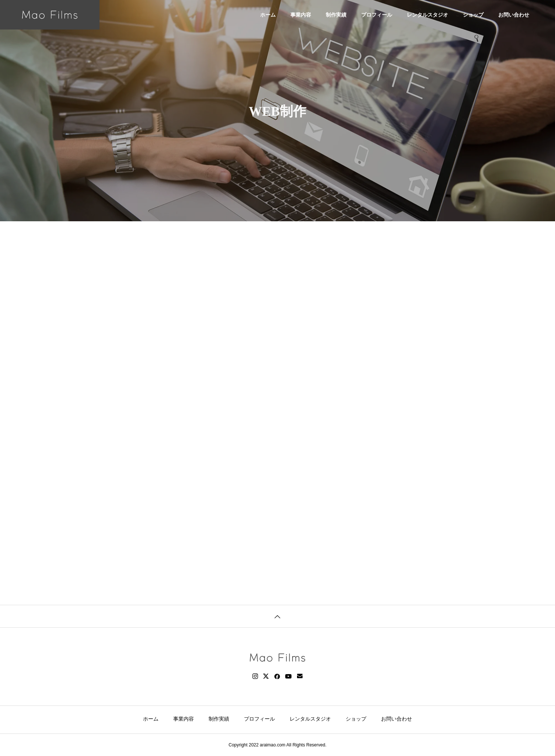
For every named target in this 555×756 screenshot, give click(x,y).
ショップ (473, 15)
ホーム (268, 15)
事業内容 (301, 15)
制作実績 (336, 15)
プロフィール (377, 15)
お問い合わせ (514, 15)
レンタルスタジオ (427, 15)
